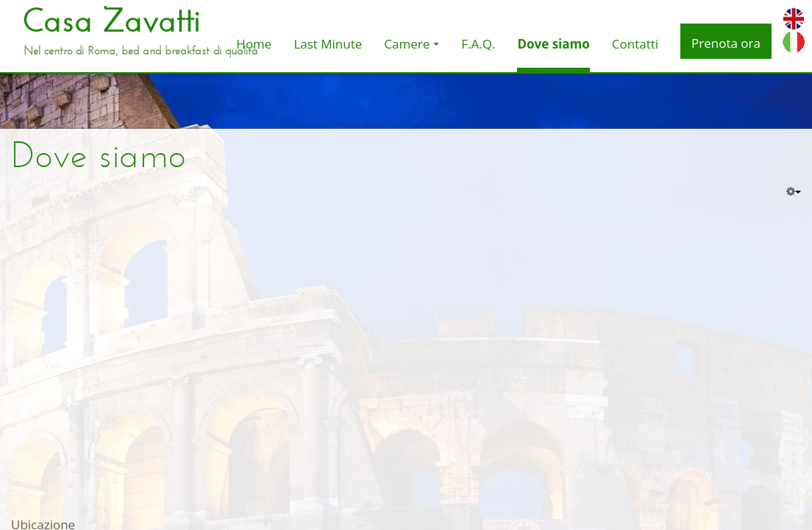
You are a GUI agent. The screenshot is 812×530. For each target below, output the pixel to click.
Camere (412, 45)
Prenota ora (726, 43)
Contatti (635, 45)
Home (254, 45)
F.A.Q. (478, 45)
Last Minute (328, 45)
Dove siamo (553, 45)
